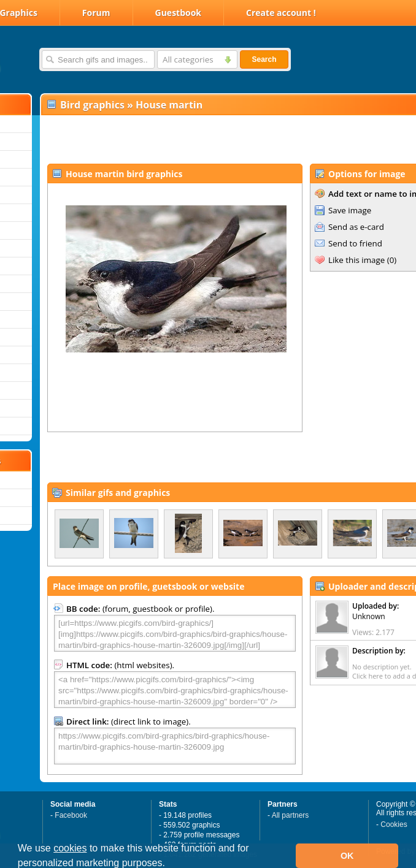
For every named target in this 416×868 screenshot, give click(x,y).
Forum (96, 13)
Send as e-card (356, 227)
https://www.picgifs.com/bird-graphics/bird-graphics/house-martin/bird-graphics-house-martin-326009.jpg (175, 746)
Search (264, 59)
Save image (350, 210)
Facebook (71, 815)
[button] (169, 864)
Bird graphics (92, 105)
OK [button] (347, 856)
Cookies (394, 824)
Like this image (356, 260)
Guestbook (179, 13)
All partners (291, 815)
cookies (70, 848)
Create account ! (281, 13)
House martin (169, 105)
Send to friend (355, 243)
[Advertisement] (185, 139)
